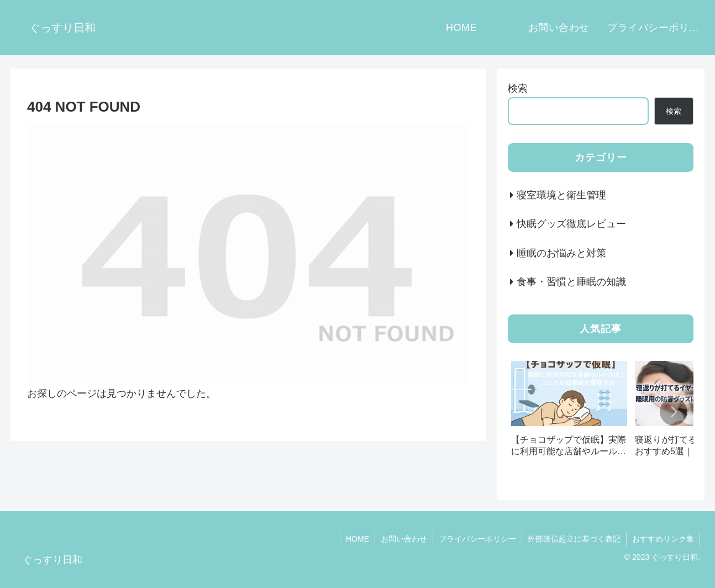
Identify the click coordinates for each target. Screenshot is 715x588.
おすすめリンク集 (663, 539)
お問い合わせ (404, 539)
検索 (518, 88)
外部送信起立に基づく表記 (574, 539)
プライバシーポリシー (477, 539)
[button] (674, 412)
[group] (569, 413)
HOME (357, 539)
